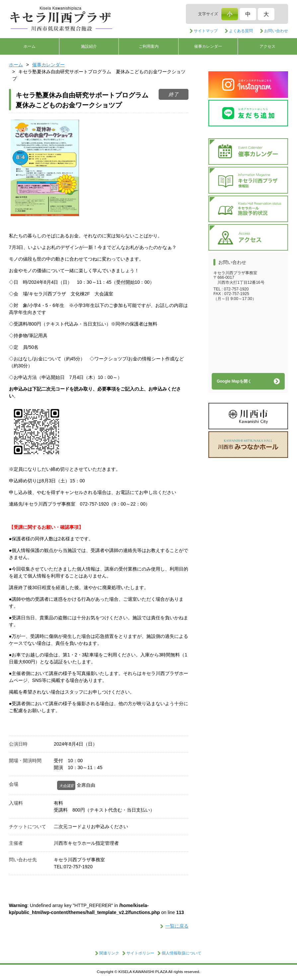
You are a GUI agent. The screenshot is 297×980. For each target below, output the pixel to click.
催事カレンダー (208, 46)
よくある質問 (241, 31)
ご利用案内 (149, 46)
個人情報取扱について (182, 953)
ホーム (30, 46)
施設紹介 (89, 46)
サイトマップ (206, 31)
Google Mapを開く (234, 381)
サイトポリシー (140, 953)
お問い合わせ (276, 31)
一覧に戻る (177, 926)
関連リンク (109, 953)
